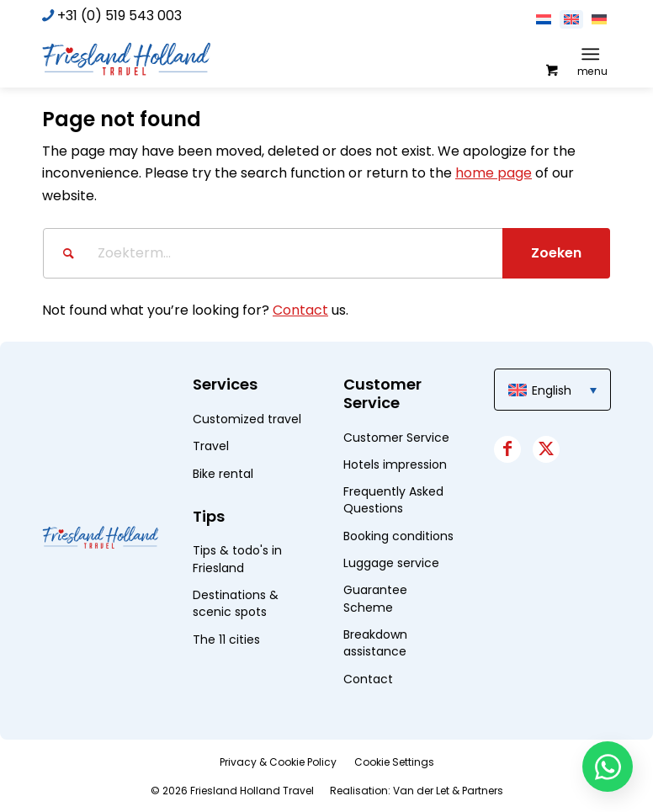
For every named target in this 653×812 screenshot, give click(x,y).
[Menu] (590, 54)
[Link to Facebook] (507, 449)
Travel (211, 446)
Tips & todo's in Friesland (237, 559)
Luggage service (391, 563)
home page (494, 173)
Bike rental (223, 474)
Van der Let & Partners (448, 791)
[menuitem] (594, 54)
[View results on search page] (556, 253)
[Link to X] (546, 449)
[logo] (126, 58)
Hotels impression (395, 464)
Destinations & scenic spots (236, 603)
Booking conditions (398, 536)
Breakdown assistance (375, 643)
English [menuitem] (552, 390)
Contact (300, 310)
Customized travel (247, 419)
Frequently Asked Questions (393, 500)
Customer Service (396, 438)
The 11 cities (226, 640)
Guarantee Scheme (375, 598)
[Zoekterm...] (326, 253)
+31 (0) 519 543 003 (119, 16)
